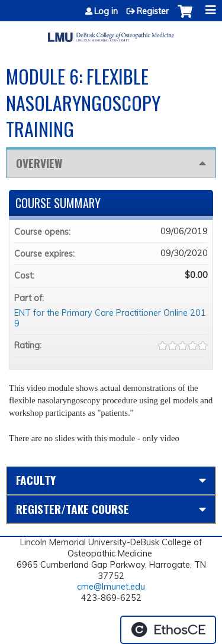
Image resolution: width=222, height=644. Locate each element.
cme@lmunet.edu (111, 587)
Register (153, 11)
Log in (106, 11)
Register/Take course (73, 509)
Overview (39, 163)
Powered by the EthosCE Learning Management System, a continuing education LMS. (168, 630)
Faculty (36, 480)
